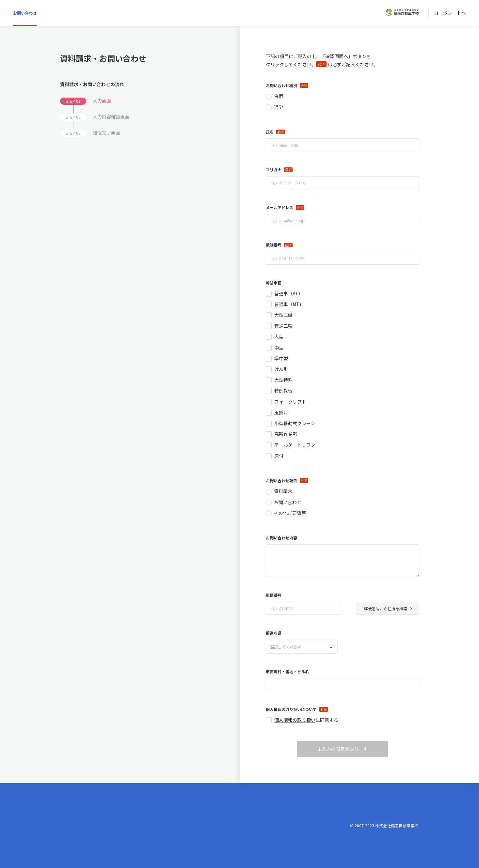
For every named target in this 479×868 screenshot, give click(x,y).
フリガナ (274, 170)
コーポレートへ (450, 13)
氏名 (270, 132)
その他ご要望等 (290, 513)
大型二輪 (283, 315)
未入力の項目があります (343, 749)
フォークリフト (290, 402)
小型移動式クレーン (295, 423)
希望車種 (274, 283)
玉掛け (281, 412)
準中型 (281, 358)
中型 (279, 348)
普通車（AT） (289, 293)
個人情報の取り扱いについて (291, 709)
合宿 (279, 96)
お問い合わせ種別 (281, 85)
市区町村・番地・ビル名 (287, 671)
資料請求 (283, 491)
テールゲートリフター (297, 445)
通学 (279, 107)
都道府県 (274, 633)
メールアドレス (279, 207)
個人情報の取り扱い (295, 720)
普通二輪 (283, 326)
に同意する (306, 720)
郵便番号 (274, 595)
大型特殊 (283, 380)
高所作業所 (286, 434)
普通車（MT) (288, 304)
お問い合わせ (25, 13)
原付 (279, 456)
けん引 (281, 369)
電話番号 (274, 245)
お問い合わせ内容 (281, 538)
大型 (279, 336)
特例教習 (283, 391)
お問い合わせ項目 (281, 480)
